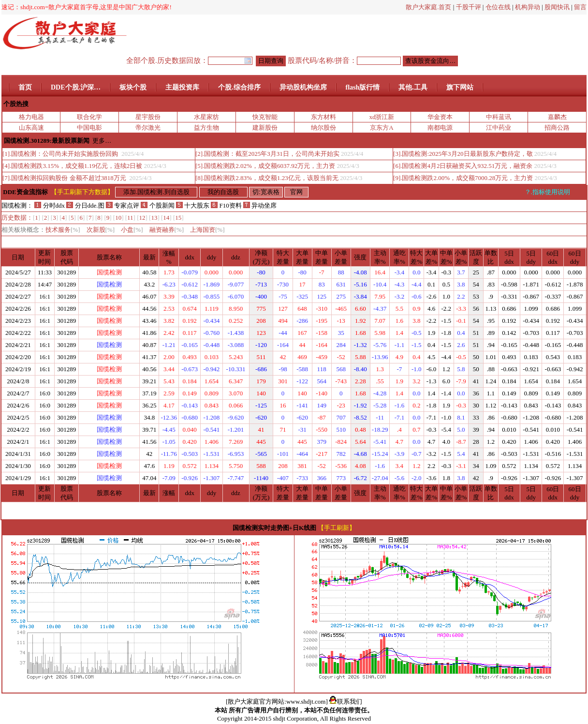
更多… (102, 141)
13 (154, 218)
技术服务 (63, 230)
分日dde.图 (86, 205)
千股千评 (469, 7)
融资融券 (167, 230)
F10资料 (226, 205)
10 (118, 218)
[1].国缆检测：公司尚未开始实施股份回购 (61, 154)
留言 (580, 7)
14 (166, 218)
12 (142, 218)
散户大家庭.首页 (428, 7)
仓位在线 (498, 7)
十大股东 (193, 205)
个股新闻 (157, 205)
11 (130, 218)
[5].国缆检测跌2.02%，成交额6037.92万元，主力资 (265, 166)
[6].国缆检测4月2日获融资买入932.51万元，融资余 (463, 166)
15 (178, 218)
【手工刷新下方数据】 (82, 192)
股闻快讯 (557, 7)
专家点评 (123, 205)
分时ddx (50, 205)
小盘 (132, 230)
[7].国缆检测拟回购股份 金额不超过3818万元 (65, 178)
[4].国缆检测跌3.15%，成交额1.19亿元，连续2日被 (72, 166)
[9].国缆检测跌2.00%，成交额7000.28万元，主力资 (463, 178)
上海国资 (207, 230)
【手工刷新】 (337, 528)
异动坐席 (260, 205)
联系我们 (346, 701)
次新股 (101, 230)
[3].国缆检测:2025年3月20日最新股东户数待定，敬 (463, 154)
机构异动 (528, 7)
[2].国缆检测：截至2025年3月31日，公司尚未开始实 (267, 154)
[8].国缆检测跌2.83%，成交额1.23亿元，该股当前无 (267, 178)
